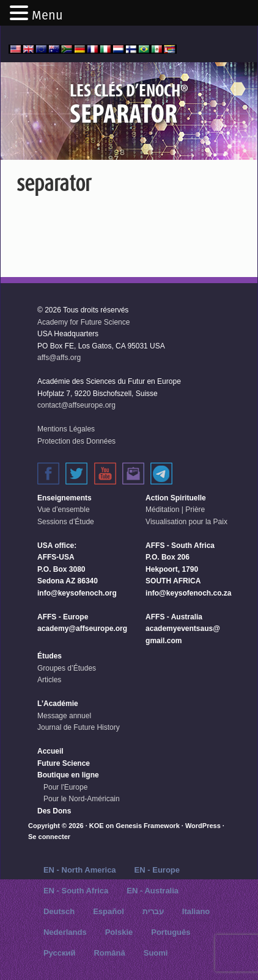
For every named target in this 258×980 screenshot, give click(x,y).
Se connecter (49, 837)
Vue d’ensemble (64, 510)
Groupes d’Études (67, 668)
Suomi (156, 953)
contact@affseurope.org (76, 405)
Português (171, 932)
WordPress (203, 826)
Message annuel (64, 716)
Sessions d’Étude (66, 522)
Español (109, 911)
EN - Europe (157, 870)
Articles (49, 680)
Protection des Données (76, 441)
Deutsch (59, 911)
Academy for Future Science (83, 322)
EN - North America (80, 870)
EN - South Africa (76, 891)
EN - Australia (153, 891)
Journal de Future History (79, 727)
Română (109, 953)
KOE (97, 826)
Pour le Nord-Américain (82, 799)
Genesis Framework (148, 826)
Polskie (119, 932)
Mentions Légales (66, 429)
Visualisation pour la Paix (186, 522)
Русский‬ (60, 953)
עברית (153, 911)
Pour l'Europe (65, 787)
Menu (47, 15)
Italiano (196, 911)
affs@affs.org (59, 358)
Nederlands (65, 932)
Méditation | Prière (175, 510)
